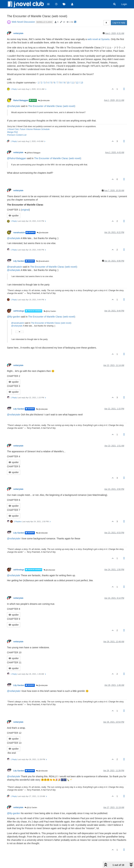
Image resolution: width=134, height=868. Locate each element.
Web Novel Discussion (23, 22)
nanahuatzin (19, 233)
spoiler (14, 216)
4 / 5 (50, 83)
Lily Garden (19, 261)
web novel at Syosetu (98, 39)
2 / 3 (43, 83)
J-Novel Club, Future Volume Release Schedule (28, 129)
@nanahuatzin (43, 261)
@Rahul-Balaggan (17, 158)
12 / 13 (79, 83)
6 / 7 (56, 83)
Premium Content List (17, 135)
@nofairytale (44, 101)
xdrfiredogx (19, 311)
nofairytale (18, 33)
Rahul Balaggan (21, 100)
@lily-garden (14, 317)
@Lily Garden (50, 311)
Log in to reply (119, 23)
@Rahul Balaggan (32, 153)
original (25, 210)
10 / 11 (70, 83)
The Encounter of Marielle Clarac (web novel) (52, 106)
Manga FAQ (12, 132)
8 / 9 (63, 83)
